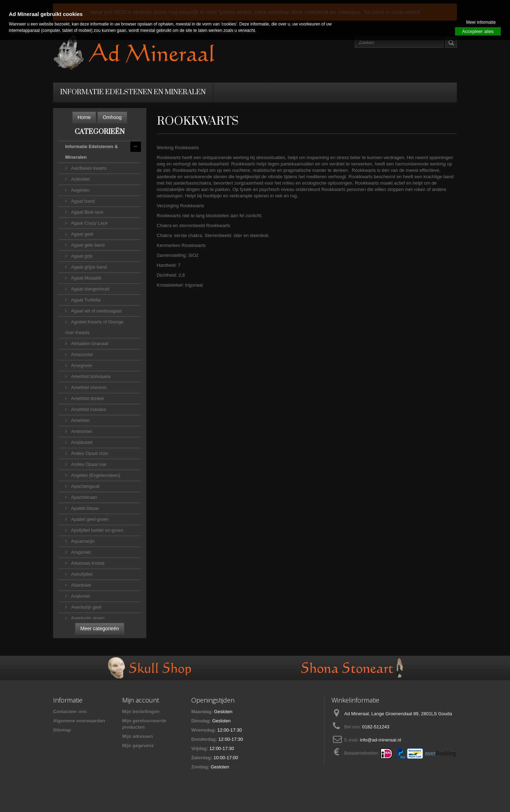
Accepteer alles (478, 31)
